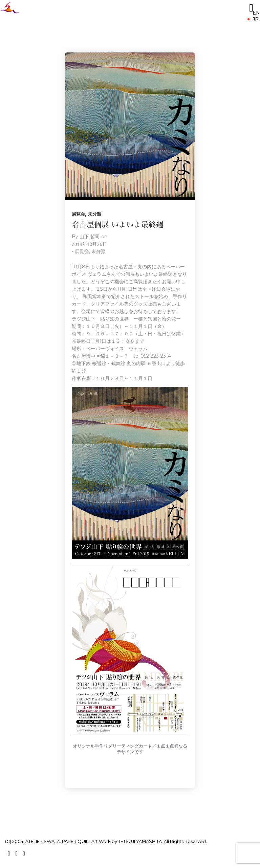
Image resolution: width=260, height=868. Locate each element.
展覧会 (78, 214)
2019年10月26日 (89, 244)
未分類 (95, 214)
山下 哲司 (90, 237)
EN (253, 13)
